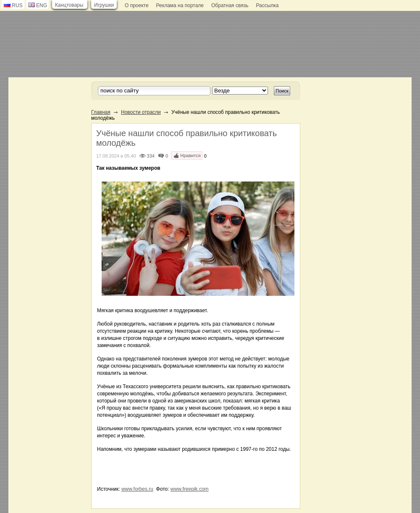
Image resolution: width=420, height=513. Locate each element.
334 (151, 156)
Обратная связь (230, 5)
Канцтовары (69, 5)
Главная (101, 112)
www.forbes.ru (137, 489)
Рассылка (267, 5)
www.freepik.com (190, 489)
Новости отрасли (141, 112)
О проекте (137, 5)
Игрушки (104, 5)
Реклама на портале (180, 5)
